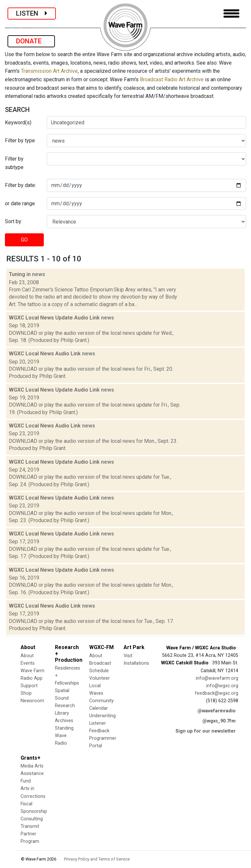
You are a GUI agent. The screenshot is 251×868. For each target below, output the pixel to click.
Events (28, 663)
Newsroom (32, 701)
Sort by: (14, 221)
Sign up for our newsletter (206, 731)
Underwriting (102, 716)
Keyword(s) (18, 123)
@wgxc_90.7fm (219, 721)
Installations (136, 663)
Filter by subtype (14, 163)
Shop (26, 693)
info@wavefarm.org (217, 678)
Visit (128, 656)
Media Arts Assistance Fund (32, 774)
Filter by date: (20, 185)
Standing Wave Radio (64, 736)
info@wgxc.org (222, 686)
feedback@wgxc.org (217, 693)
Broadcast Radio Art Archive (172, 79)
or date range (20, 203)
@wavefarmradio (217, 711)
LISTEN (32, 13)
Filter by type (20, 140)
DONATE (31, 41)
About (27, 656)
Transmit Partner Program (30, 834)
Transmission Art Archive (49, 71)
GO (24, 240)
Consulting (32, 819)
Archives (64, 721)
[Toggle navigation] (231, 14)
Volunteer (100, 678)
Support (29, 686)
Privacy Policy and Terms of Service (97, 859)
